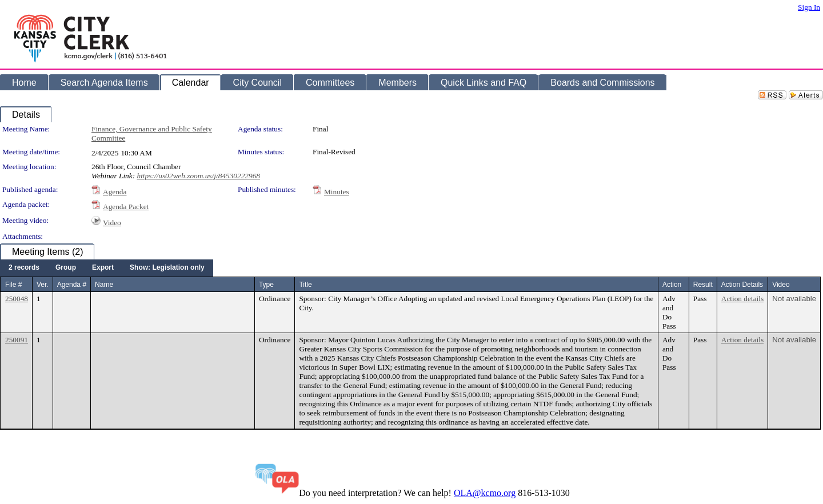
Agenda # (72, 285)
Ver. (43, 285)
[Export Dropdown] (103, 268)
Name (104, 285)
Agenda (115, 192)
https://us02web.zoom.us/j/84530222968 (198, 176)
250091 (17, 340)
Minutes (337, 192)
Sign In (809, 7)
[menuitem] (24, 268)
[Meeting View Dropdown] (167, 268)
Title (305, 285)
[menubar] (107, 268)
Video (112, 223)
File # (13, 285)
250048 (17, 299)
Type (266, 285)
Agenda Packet (126, 207)
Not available (794, 299)
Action (672, 285)
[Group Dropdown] (66, 268)
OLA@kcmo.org (485, 493)
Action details (742, 299)
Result (703, 285)
